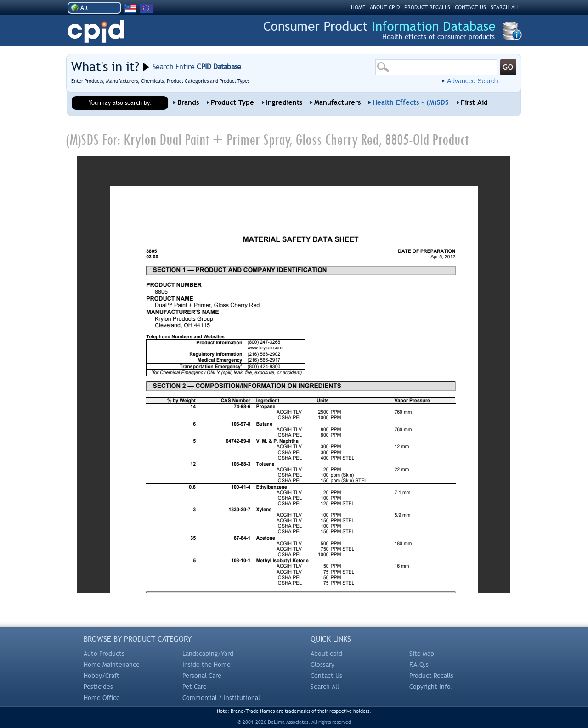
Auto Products (104, 654)
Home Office (102, 698)
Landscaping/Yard (208, 654)
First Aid (474, 102)
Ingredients (284, 102)
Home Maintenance (112, 665)
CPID (96, 31)
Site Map (422, 654)
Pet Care (195, 687)
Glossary (322, 665)
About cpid (326, 654)
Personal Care (202, 676)
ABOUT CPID (385, 7)
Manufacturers (337, 102)
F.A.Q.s (419, 665)
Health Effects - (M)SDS (411, 102)
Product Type (232, 102)
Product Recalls (431, 676)
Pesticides (98, 687)
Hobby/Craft (102, 676)
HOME (358, 7)
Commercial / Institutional (221, 698)
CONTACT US (470, 7)
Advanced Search (472, 81)
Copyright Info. (431, 687)
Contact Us (326, 676)
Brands (188, 102)
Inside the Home (206, 665)
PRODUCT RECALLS (427, 7)
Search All (325, 687)
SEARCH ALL (505, 7)
